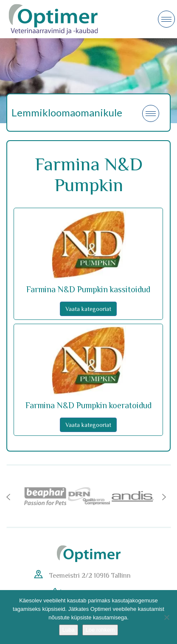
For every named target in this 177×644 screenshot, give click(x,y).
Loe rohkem (100, 630)
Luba (69, 630)
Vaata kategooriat (88, 309)
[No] (166, 617)
